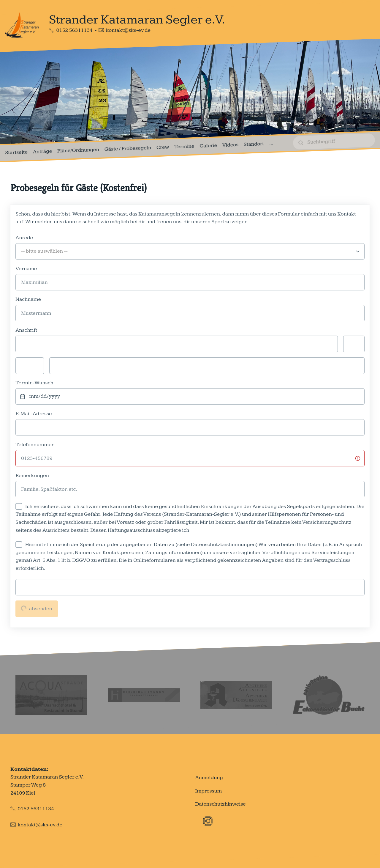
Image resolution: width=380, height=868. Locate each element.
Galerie (208, 146)
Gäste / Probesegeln (128, 148)
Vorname (26, 269)
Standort (254, 144)
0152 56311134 (75, 30)
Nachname (28, 299)
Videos (230, 145)
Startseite (16, 152)
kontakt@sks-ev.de (128, 30)
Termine (184, 146)
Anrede (24, 238)
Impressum (208, 791)
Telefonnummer (34, 445)
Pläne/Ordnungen (78, 150)
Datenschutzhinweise (220, 804)
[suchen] (334, 141)
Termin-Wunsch (34, 383)
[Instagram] (208, 821)
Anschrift (26, 330)
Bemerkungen (32, 475)
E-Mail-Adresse (34, 414)
